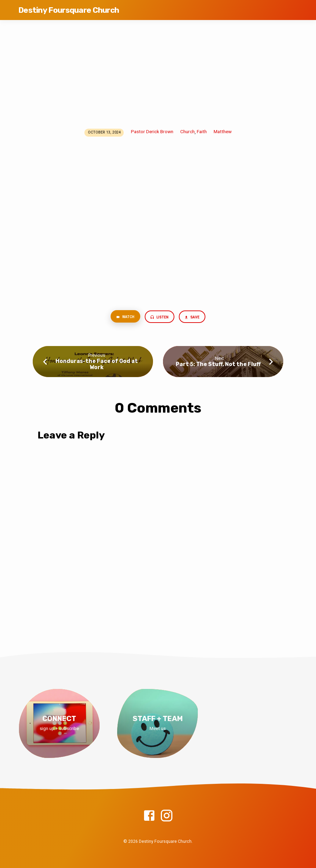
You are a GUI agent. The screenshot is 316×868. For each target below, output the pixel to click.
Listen (160, 318)
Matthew (223, 131)
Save (194, 318)
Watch (124, 318)
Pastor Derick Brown (152, 131)
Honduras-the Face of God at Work (97, 365)
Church (187, 131)
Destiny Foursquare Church (69, 10)
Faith (202, 131)
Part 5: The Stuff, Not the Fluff (219, 365)
